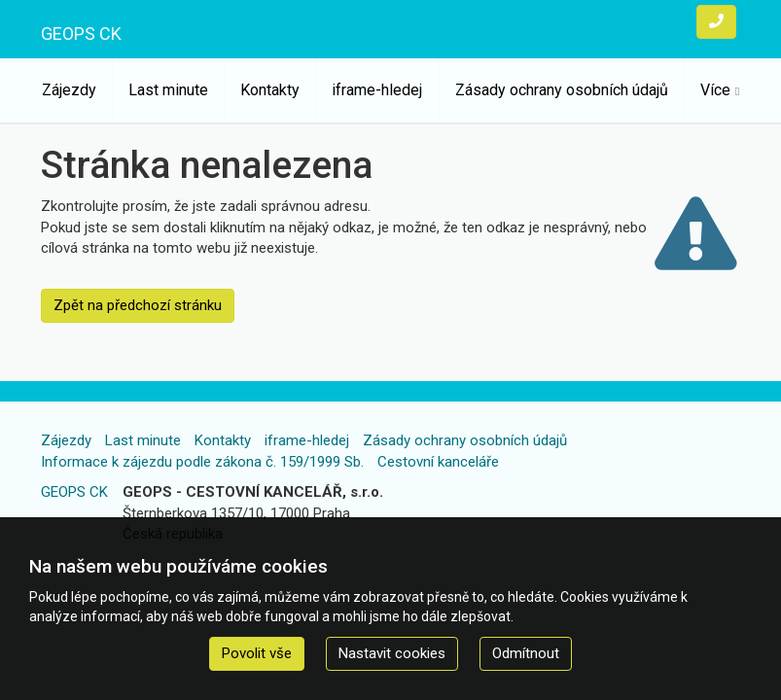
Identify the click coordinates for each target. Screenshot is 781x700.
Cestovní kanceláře (438, 462)
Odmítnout (526, 653)
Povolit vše (257, 653)
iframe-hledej (377, 90)
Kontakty (270, 90)
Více (715, 90)
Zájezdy (69, 90)
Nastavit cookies (392, 653)
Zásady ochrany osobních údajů (562, 90)
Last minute (168, 90)
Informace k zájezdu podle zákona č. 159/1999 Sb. (202, 462)
